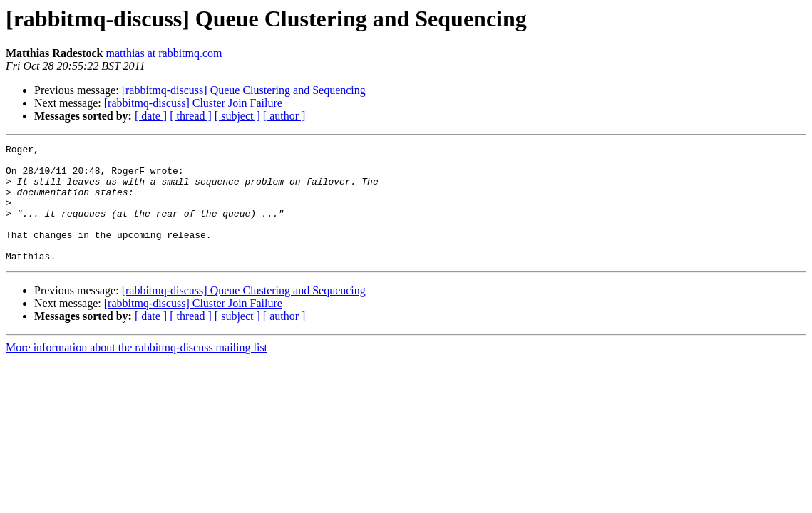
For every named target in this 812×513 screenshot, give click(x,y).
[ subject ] (237, 116)
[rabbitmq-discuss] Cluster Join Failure (193, 103)
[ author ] (284, 116)
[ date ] (151, 116)
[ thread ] (191, 116)
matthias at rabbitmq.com (164, 53)
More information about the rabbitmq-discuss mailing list (137, 371)
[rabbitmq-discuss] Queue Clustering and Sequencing (244, 90)
